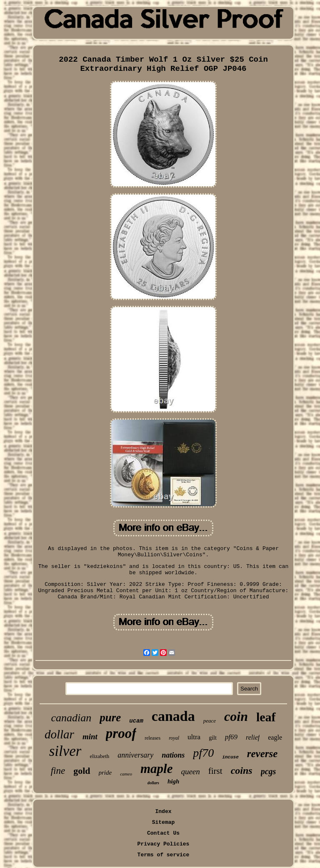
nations (173, 755)
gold (82, 771)
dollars (153, 783)
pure (110, 718)
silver (65, 751)
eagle (275, 737)
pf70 (203, 753)
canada (173, 716)
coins (242, 770)
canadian (71, 718)
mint (90, 737)
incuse (230, 757)
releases (152, 738)
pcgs (269, 771)
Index (163, 812)
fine (58, 771)
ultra (194, 737)
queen (190, 772)
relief (253, 737)
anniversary (135, 755)
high (173, 781)
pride (105, 773)
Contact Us (163, 833)
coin (236, 716)
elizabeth (99, 756)
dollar (59, 734)
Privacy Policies (164, 844)
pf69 (231, 737)
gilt (213, 738)
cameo (126, 774)
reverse (262, 754)
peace (210, 721)
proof (121, 733)
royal (174, 738)
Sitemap (164, 822)
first (215, 771)
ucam (136, 721)
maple (157, 769)
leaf (266, 717)
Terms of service (164, 855)
